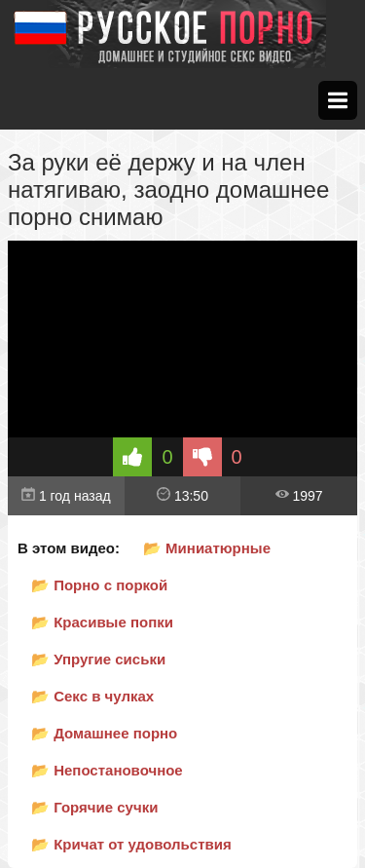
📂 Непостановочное (107, 770)
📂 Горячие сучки (94, 807)
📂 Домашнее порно (104, 733)
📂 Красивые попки (102, 622)
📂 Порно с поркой (99, 585)
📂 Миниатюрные (207, 548)
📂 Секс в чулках (92, 696)
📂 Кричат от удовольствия (131, 844)
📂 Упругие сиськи (98, 659)
